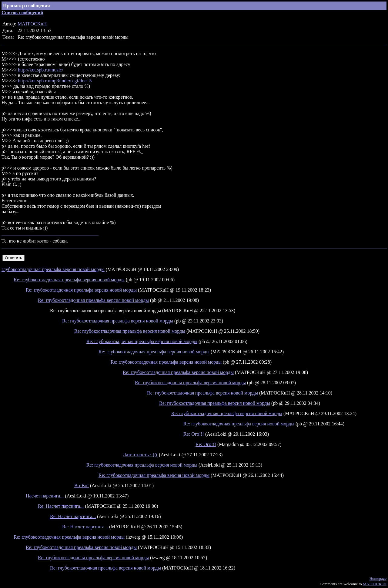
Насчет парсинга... (45, 496)
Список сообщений (22, 13)
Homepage (378, 578)
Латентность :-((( (140, 455)
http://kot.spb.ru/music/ (40, 70)
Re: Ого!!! (194, 434)
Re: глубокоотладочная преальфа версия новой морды (69, 280)
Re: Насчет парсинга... (61, 506)
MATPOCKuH (32, 24)
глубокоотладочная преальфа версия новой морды (53, 269)
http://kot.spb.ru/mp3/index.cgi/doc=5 (55, 81)
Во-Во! (82, 486)
